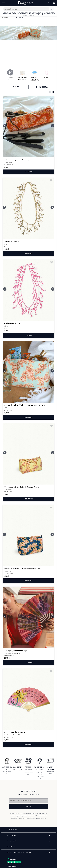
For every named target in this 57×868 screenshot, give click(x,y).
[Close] (56, 14)
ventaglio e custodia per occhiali (35, 76)
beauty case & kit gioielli (22, 75)
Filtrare (15, 87)
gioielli (47, 74)
